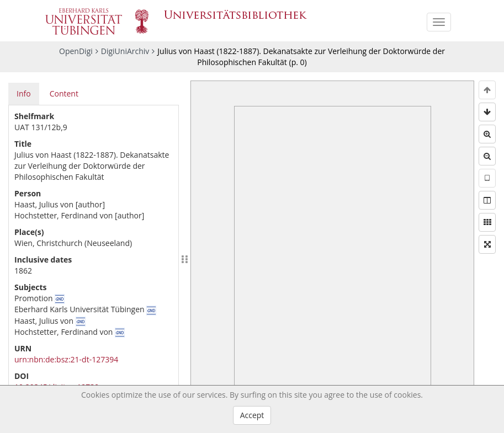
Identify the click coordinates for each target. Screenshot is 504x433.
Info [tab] (24, 93)
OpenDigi (76, 51)
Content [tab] (64, 93)
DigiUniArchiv (125, 51)
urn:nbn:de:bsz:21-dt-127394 (66, 359)
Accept (252, 415)
